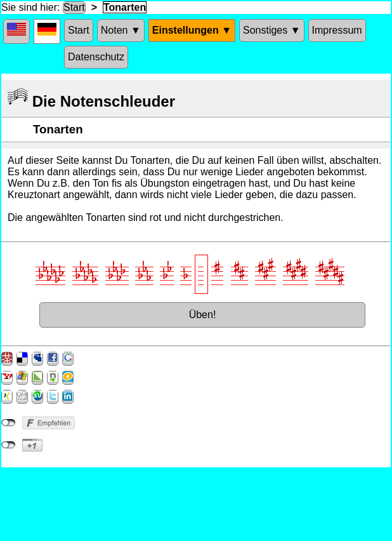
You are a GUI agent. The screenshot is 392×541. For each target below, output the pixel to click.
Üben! (203, 315)
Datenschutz (96, 57)
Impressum (337, 30)
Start (74, 7)
